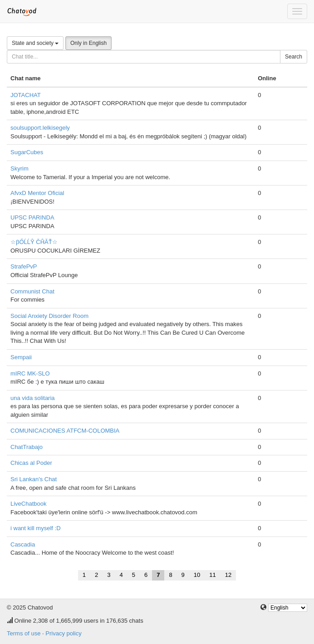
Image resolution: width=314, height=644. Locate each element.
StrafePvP (24, 266)
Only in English (88, 43)
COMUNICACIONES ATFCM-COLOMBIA (65, 431)
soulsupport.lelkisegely (40, 128)
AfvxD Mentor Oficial (37, 193)
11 (212, 575)
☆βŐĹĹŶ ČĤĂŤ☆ (34, 242)
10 (197, 575)
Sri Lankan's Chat (34, 479)
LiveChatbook (29, 504)
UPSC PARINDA (32, 217)
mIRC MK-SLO (30, 373)
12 (228, 575)
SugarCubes (27, 152)
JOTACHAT (26, 95)
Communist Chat (32, 291)
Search (294, 57)
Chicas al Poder (31, 463)
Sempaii (21, 357)
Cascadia (23, 544)
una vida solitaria (33, 398)
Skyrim (20, 168)
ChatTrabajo (27, 447)
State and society (35, 43)
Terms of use (24, 633)
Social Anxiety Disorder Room (49, 316)
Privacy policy (63, 633)
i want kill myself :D (36, 528)
